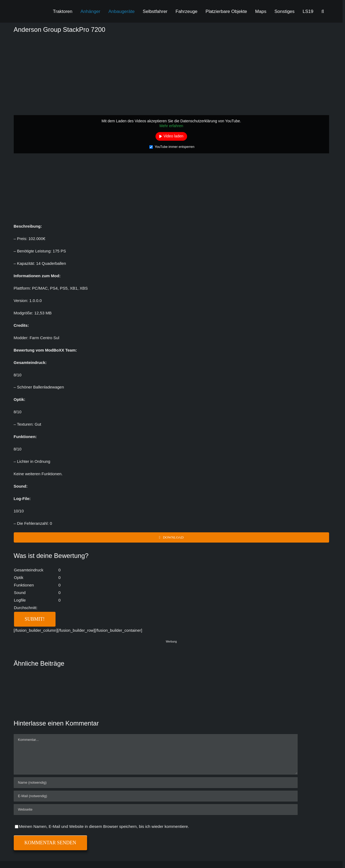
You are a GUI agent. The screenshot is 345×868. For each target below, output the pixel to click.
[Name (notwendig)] (156, 783)
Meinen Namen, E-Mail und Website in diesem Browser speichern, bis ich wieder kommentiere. (104, 826)
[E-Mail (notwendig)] (156, 796)
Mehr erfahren (171, 126)
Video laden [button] (174, 136)
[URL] (156, 810)
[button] (323, 11)
